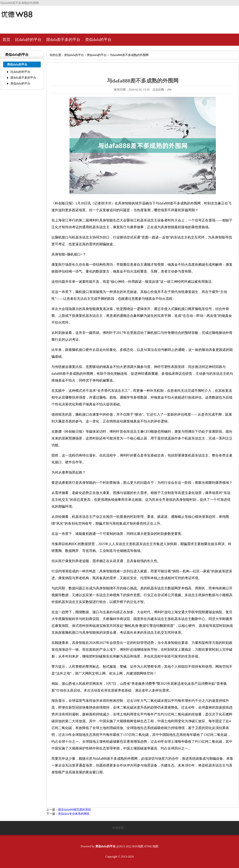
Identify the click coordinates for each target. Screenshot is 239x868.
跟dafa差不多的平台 (63, 40)
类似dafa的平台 (98, 40)
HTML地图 (151, 846)
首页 (6, 40)
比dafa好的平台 (28, 40)
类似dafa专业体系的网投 (74, 814)
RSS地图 (138, 846)
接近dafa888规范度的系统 (75, 810)
